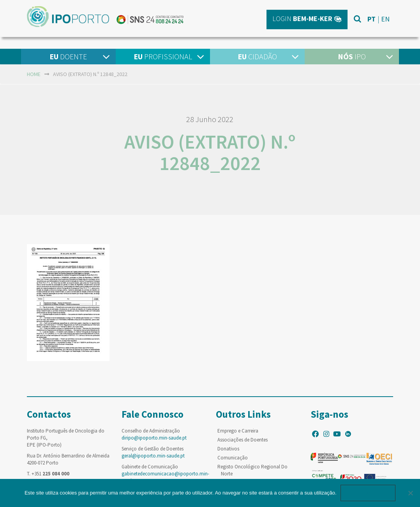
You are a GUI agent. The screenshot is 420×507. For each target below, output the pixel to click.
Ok (368, 493)
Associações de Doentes (243, 440)
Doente (68, 56)
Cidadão (257, 56)
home (34, 74)
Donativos (228, 449)
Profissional (163, 56)
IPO (352, 56)
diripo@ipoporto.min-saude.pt (154, 438)
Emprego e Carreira (238, 431)
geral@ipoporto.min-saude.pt (153, 456)
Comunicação (233, 458)
